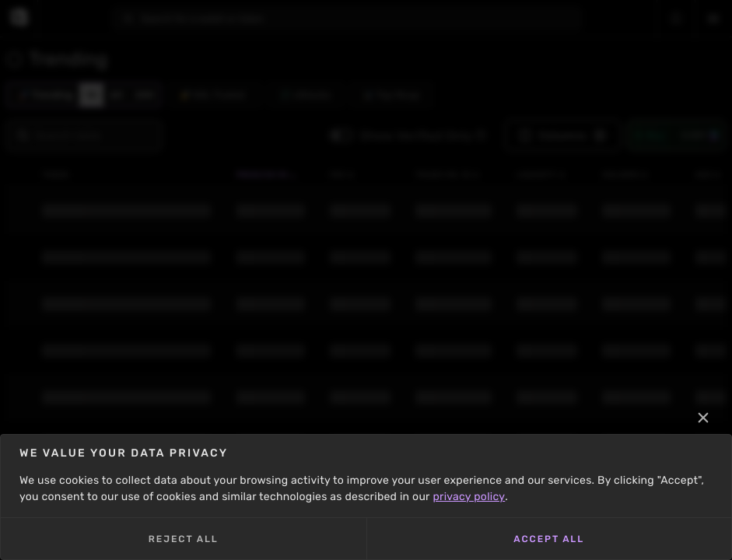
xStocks (306, 95)
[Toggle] (341, 135)
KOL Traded (213, 95)
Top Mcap (391, 95)
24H (145, 95)
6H (116, 95)
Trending (46, 95)
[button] (481, 135)
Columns (563, 135)
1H (91, 95)
